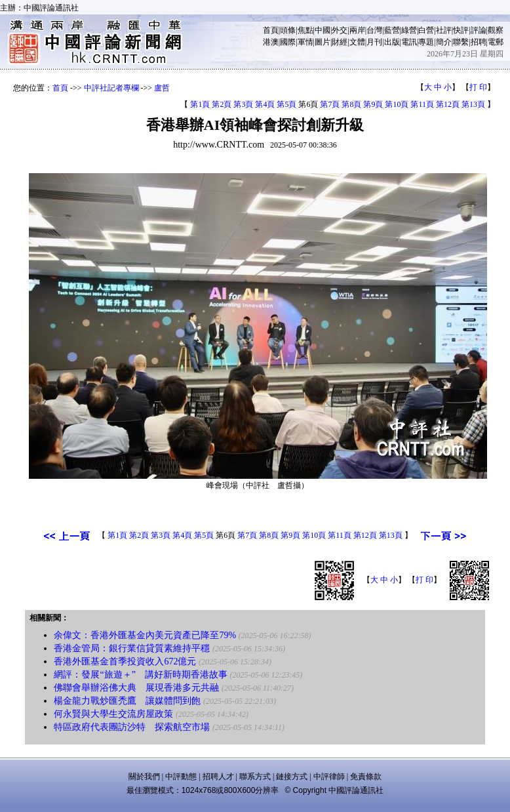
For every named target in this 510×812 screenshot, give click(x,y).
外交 (340, 30)
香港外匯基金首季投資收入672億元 (125, 661)
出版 (392, 42)
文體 (357, 42)
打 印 (478, 87)
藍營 (392, 30)
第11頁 (422, 104)
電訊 (409, 42)
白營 (426, 30)
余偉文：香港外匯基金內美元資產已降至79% (145, 635)
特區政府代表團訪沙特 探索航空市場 (132, 727)
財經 (340, 42)
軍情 (305, 42)
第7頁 (330, 104)
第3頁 (243, 104)
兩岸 (357, 30)
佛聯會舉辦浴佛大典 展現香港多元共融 (136, 688)
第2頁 (222, 104)
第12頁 (448, 104)
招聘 (479, 42)
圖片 (323, 42)
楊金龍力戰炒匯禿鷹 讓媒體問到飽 (127, 701)
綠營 (409, 30)
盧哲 (162, 88)
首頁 (271, 30)
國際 (288, 42)
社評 (444, 30)
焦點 (305, 30)
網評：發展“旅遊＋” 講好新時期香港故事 (140, 675)
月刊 (374, 42)
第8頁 (351, 104)
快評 (461, 30)
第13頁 (473, 104)
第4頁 (265, 104)
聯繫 (461, 42)
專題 (426, 42)
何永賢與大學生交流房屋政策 (113, 714)
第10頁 (397, 104)
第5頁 (286, 104)
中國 (323, 30)
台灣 (374, 30)
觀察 (496, 30)
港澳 (271, 42)
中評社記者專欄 (111, 88)
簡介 (444, 42)
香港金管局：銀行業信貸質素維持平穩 (132, 648)
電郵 (496, 42)
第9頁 (373, 104)
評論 (479, 30)
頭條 (288, 30)
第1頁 (200, 104)
